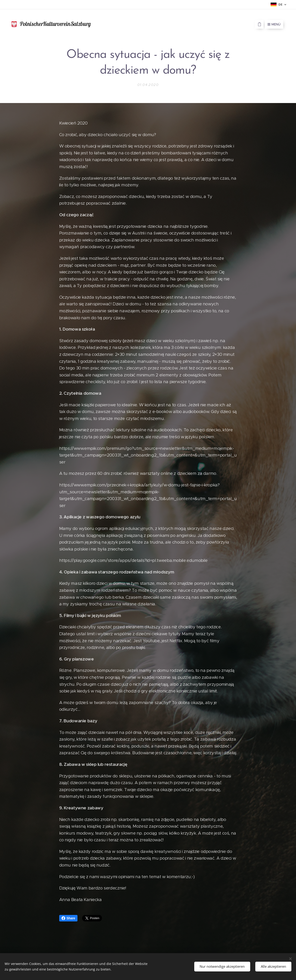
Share (68, 918)
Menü (274, 24)
